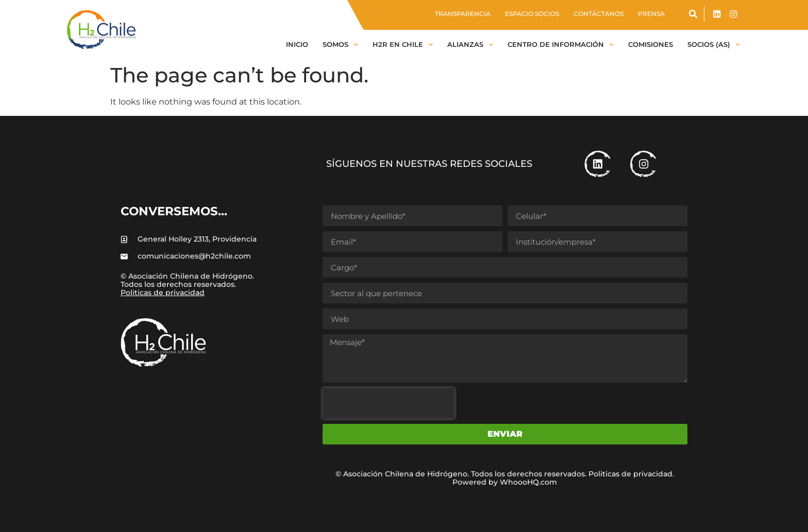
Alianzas (470, 45)
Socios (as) (714, 45)
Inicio (297, 44)
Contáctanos (599, 14)
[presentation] (389, 403)
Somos (340, 45)
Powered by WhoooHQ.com (505, 482)
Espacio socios (532, 14)
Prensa (651, 14)
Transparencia (463, 14)
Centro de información (561, 45)
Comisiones (651, 44)
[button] (693, 14)
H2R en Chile (403, 45)
